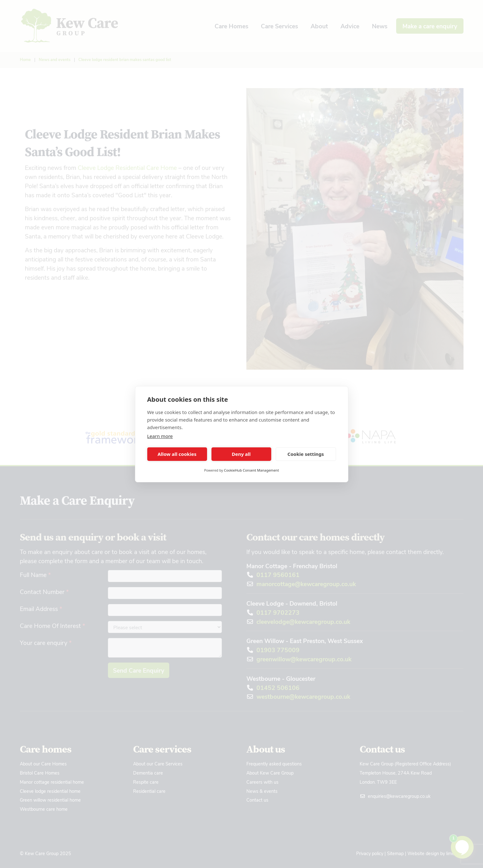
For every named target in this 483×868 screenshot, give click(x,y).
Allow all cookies (177, 454)
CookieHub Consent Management (252, 470)
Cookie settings (306, 454)
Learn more (160, 436)
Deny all (241, 454)
